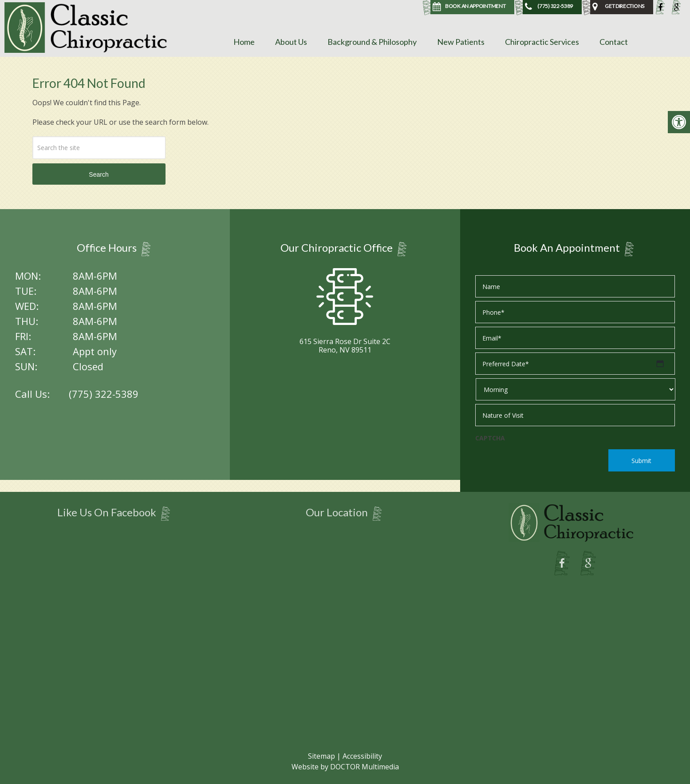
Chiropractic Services (542, 42)
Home (244, 42)
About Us (291, 42)
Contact (614, 42)
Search (99, 174)
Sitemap (321, 756)
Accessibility (362, 756)
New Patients (461, 42)
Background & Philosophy (372, 42)
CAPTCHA (490, 438)
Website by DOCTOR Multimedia (345, 767)
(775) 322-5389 (104, 394)
